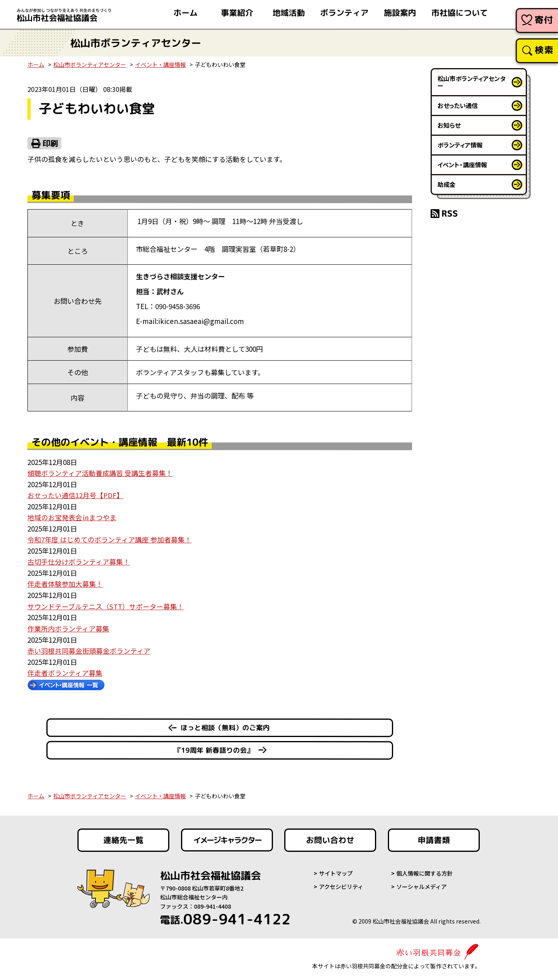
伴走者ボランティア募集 (65, 670)
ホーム (36, 64)
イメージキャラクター (227, 837)
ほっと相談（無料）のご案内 (225, 725)
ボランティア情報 (460, 145)
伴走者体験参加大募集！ (65, 582)
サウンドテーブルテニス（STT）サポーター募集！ (106, 604)
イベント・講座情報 (160, 64)
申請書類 (434, 837)
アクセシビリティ (341, 884)
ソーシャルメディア (422, 884)
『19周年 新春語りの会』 (214, 747)
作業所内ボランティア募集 (68, 626)
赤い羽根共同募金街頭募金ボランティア (89, 648)
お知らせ (449, 125)
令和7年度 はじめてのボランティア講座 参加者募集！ (109, 539)
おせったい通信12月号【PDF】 (75, 495)
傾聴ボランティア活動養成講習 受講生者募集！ (100, 473)
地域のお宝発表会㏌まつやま (72, 517)
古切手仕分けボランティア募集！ (79, 560)
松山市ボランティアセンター (90, 64)
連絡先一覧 (123, 837)
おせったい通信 (458, 105)
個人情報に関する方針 (425, 870)
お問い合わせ (330, 837)
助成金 (447, 184)
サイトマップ (336, 870)
